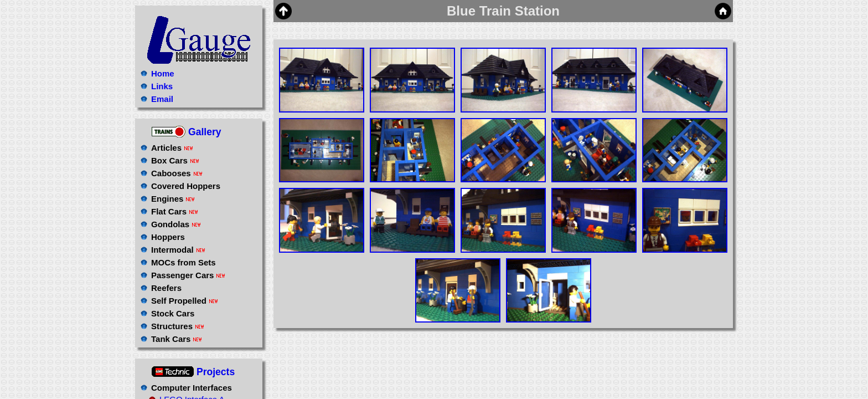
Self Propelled (185, 301)
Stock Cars (173, 313)
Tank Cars (177, 339)
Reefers (166, 288)
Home (163, 73)
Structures (178, 326)
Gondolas (176, 224)
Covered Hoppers (186, 186)
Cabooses (177, 173)
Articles (172, 148)
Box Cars (175, 160)
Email (162, 99)
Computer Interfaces (192, 388)
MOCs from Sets (184, 262)
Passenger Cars (188, 275)
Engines (173, 199)
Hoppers (168, 237)
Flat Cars (175, 211)
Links (162, 86)
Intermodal (178, 250)
